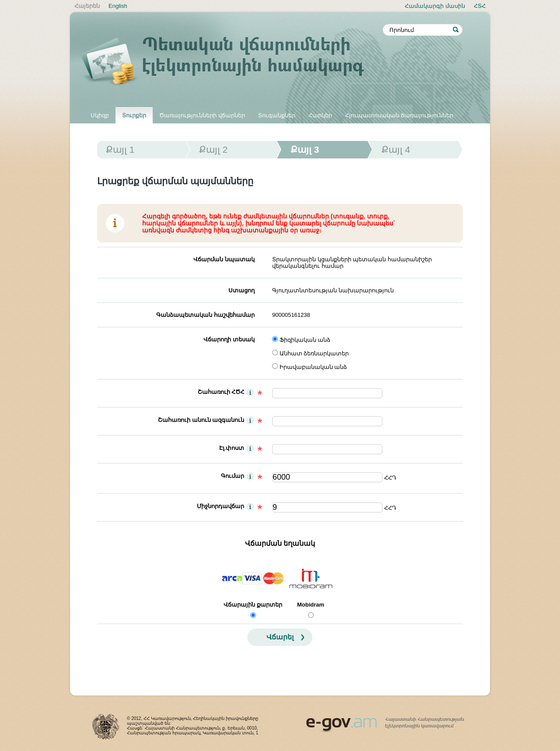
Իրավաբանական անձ (313, 367)
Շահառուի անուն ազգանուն (201, 420)
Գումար (233, 476)
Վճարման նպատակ (224, 259)
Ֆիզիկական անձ (305, 340)
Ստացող (241, 290)
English (118, 6)
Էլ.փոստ (232, 448)
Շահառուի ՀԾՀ (221, 392)
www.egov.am (385, 721)
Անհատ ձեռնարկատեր (314, 353)
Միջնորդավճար (220, 506)
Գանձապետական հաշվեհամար (205, 315)
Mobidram (311, 605)
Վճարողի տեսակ (229, 339)
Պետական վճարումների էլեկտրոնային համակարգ (232, 62)
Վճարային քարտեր (253, 605)
